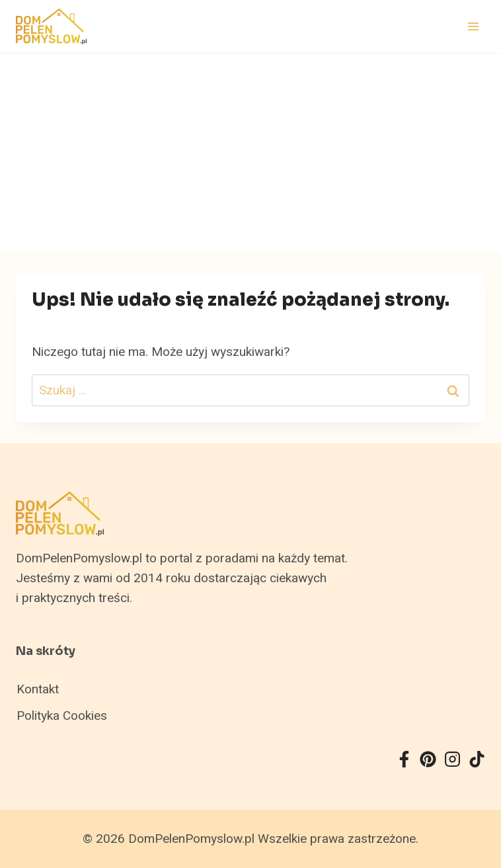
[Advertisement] (251, 153)
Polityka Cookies (62, 716)
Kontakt (38, 689)
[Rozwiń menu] (473, 26)
